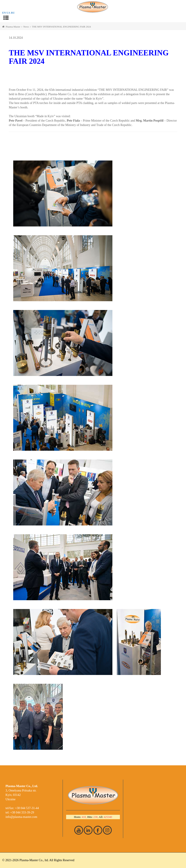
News (26, 27)
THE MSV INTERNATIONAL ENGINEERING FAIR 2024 (61, 27)
